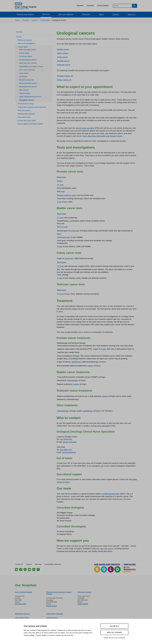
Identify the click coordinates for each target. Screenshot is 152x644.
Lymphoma (23, 76)
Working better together (26, 114)
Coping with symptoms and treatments (32, 107)
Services (46, 14)
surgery (104, 349)
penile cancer (62, 57)
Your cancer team (24, 117)
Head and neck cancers (28, 63)
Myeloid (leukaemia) (27, 80)
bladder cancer (63, 49)
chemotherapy (72, 380)
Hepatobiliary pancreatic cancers (31, 66)
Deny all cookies (114, 632)
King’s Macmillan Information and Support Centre (102, 136)
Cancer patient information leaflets (30, 124)
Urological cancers (27, 100)
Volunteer (80, 5)
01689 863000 (52, 606)
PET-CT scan (62, 227)
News (101, 14)
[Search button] (135, 6)
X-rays (60, 246)
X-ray (59, 202)
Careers (116, 14)
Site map (38, 564)
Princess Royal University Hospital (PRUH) (59, 593)
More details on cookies (114, 638)
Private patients (103, 5)
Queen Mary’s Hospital (55, 614)
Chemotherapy (63, 411)
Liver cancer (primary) (27, 70)
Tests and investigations (27, 43)
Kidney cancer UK (64, 80)
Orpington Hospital (84, 592)
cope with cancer (106, 549)
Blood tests (61, 177)
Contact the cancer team (27, 121)
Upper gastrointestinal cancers (30, 97)
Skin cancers (24, 90)
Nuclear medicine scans (67, 195)
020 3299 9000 (21, 604)
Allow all (114, 626)
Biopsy (60, 181)
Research (86, 14)
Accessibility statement (53, 564)
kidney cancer (63, 53)
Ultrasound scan (64, 237)
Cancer (19, 37)
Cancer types (23, 47)
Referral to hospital (25, 40)
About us (132, 14)
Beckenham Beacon (22, 614)
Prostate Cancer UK (65, 76)
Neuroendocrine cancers (28, 87)
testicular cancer (64, 65)
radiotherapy (76, 362)
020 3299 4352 (66, 439)
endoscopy (75, 231)
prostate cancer (63, 61)
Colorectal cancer (26, 56)
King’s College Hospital (24, 592)
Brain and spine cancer (28, 50)
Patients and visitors (25, 14)
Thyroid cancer (25, 93)
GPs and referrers (66, 14)
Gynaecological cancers (28, 60)
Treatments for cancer (26, 104)
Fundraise (90, 5)
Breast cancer (24, 53)
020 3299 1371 (66, 450)
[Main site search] (122, 6)
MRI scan (61, 191)
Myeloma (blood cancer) (28, 83)
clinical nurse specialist (85, 128)
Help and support (24, 110)
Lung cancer (24, 73)
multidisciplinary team (111, 494)
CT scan (60, 185)
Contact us (19, 564)
